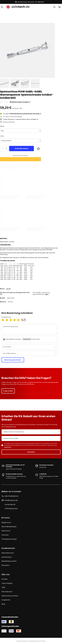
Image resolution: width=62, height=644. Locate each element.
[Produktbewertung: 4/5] (15, 320)
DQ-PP (8, 289)
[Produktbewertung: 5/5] (18, 320)
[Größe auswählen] (20, 141)
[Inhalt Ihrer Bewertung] (29, 329)
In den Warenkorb (21, 148)
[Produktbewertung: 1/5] (3, 320)
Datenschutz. (8, 447)
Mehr (47, 294)
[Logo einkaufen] (18, 7)
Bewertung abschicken (13, 360)
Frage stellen (8, 391)
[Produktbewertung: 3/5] (11, 320)
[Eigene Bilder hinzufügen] (38, 339)
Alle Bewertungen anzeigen (20, 102)
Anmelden (31, 452)
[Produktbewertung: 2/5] (7, 320)
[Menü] (2, 7)
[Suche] (54, 7)
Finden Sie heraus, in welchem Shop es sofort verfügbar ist (21, 119)
